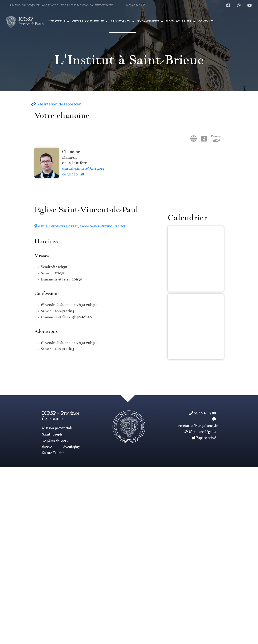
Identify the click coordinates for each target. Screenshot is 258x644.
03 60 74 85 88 (136, 5)
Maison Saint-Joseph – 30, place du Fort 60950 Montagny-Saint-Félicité (61, 5)
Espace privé (204, 438)
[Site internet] (194, 141)
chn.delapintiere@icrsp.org (83, 169)
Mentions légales (200, 432)
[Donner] (216, 141)
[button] (59, 22)
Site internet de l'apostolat (59, 104)
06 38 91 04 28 (73, 175)
